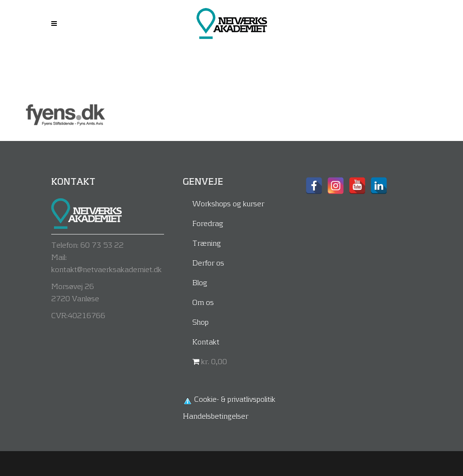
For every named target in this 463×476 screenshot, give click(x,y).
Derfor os (208, 262)
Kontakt (206, 341)
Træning (207, 243)
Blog (200, 282)
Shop (200, 322)
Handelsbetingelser (216, 416)
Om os (203, 302)
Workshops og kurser (228, 203)
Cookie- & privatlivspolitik (235, 399)
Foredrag (208, 223)
